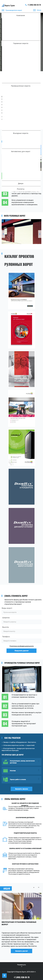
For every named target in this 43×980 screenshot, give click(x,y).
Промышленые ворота (21, 86)
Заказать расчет (21, 951)
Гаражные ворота (21, 43)
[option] (21, 232)
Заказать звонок (21, 789)
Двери (21, 183)
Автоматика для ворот (21, 151)
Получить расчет (22, 651)
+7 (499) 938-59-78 (33, 5)
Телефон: (6, 637)
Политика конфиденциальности (22, 646)
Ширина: (6, 618)
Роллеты (21, 189)
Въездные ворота (21, 133)
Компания (21, 15)
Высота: (6, 627)
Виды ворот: (7, 608)
